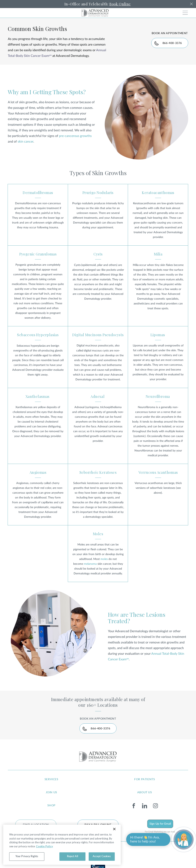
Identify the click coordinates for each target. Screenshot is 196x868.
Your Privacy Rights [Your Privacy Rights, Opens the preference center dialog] (27, 856)
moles (104, 559)
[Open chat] (184, 839)
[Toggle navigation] (185, 13)
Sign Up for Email (160, 824)
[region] (62, 845)
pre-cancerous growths (75, 136)
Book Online (120, 4)
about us (145, 792)
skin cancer (25, 142)
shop (51, 806)
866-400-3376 (172, 43)
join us (51, 792)
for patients (145, 779)
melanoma (90, 564)
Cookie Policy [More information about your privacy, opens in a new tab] (44, 846)
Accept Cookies (102, 856)
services (51, 779)
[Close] (114, 829)
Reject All (73, 856)
